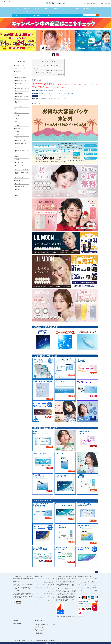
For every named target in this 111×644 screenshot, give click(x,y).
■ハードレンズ (17, 106)
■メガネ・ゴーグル (18, 180)
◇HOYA (17, 115)
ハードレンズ (76, 9)
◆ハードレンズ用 (19, 166)
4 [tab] (57, 53)
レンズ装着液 (37, 12)
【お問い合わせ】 (39, 621)
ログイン (83, 3)
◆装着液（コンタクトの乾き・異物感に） (22, 173)
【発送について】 (39, 576)
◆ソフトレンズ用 (19, 163)
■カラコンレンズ (18, 138)
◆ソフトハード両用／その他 (21, 169)
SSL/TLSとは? (17, 605)
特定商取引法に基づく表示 (41, 640)
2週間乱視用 (56, 9)
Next (109, 42)
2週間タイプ (27, 9)
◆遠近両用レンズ (19, 93)
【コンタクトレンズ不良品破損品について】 (66, 576)
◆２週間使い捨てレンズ (20, 77)
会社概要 (24, 640)
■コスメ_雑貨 (17, 193)
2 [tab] (55, 53)
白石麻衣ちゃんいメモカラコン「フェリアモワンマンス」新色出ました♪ (52, 91)
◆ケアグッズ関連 (19, 177)
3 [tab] (56, 53)
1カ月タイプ (36, 9)
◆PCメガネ (18, 190)
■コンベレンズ (17, 129)
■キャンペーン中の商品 (19, 65)
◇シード (17, 112)
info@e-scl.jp (41, 634)
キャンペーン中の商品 (20, 68)
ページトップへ (97, 572)
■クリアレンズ (17, 71)
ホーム (15, 15)
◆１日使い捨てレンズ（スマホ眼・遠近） (22, 156)
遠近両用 (65, 9)
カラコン (16, 12)
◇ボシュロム (18, 119)
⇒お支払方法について (83, 593)
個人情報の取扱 (52, 640)
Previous (2, 42)
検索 (97, 15)
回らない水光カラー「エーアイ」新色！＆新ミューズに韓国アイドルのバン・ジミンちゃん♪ (56, 99)
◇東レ (16, 122)
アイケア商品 (47, 12)
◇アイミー (17, 125)
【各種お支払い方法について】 (85, 576)
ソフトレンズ (86, 9)
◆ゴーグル (17, 183)
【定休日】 (16, 621)
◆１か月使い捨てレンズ (20, 81)
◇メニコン (17, 109)
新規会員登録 (61, 74)
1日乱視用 (46, 9)
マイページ (26, 15)
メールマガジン (101, 3)
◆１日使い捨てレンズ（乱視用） (21, 85)
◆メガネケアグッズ (19, 186)
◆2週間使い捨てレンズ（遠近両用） (22, 102)
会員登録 (88, 3)
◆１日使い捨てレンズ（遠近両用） (22, 97)
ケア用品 (26, 12)
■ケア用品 (16, 160)
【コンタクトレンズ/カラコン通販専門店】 (23, 576)
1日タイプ (16, 9)
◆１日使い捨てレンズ (20, 74)
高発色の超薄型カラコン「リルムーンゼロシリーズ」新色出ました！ (51, 96)
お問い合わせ (108, 3)
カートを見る (47, 15)
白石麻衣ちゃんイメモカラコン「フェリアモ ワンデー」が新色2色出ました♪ (53, 93)
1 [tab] (54, 53)
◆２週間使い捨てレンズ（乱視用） (22, 89)
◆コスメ (17, 196)
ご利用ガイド (94, 3)
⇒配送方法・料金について (40, 601)
